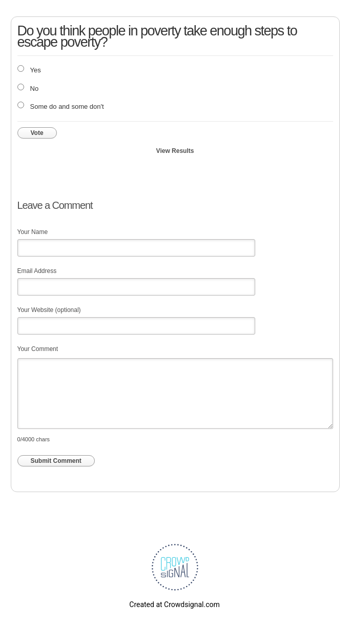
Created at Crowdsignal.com (174, 604)
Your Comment (38, 349)
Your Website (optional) (49, 310)
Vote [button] (37, 133)
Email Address (37, 271)
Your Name (33, 232)
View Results (175, 151)
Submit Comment (56, 461)
